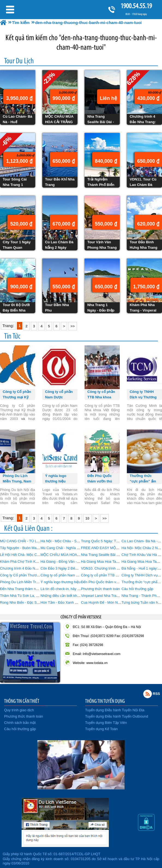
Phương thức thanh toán (100, 589)
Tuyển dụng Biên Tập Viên (106, 723)
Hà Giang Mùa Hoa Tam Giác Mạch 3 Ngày (115, 562)
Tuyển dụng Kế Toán (101, 729)
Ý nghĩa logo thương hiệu (61, 582)
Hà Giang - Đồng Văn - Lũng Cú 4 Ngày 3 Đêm (78, 562)
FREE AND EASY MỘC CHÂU (105, 548)
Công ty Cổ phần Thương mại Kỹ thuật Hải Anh (37, 575)
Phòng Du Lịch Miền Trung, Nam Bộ (28, 582)
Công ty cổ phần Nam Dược (63, 575)
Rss (148, 694)
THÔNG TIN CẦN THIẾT (22, 701)
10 (87, 518)
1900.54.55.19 (136, 6)
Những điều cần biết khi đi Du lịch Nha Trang (76, 596)
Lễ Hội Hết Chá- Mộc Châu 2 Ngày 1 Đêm (33, 555)
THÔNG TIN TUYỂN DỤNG (105, 701)
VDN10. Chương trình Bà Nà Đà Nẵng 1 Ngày (117, 568)
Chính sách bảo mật (20, 723)
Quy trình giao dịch (19, 710)
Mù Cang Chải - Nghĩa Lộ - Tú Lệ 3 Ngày (73, 548)
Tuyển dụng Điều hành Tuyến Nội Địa (115, 710)
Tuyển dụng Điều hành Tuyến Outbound (117, 716)
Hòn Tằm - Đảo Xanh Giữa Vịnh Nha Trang (75, 602)
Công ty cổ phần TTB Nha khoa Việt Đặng (114, 575)
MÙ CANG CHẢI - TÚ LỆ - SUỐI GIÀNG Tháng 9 (38, 541)
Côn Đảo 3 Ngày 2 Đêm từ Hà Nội (68, 568)
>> (73, 326)
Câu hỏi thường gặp (138, 589)
